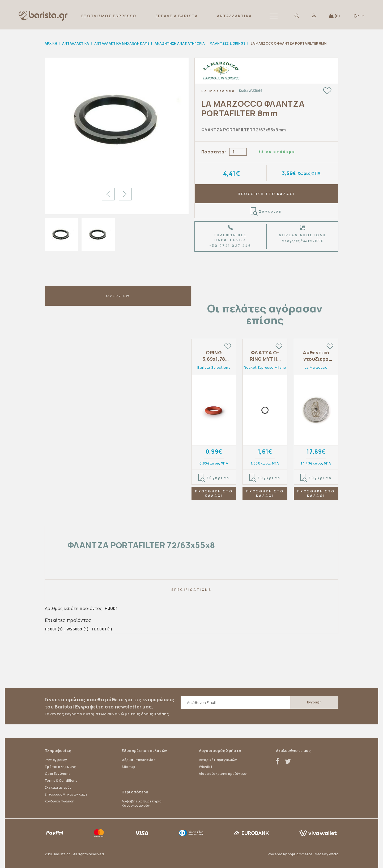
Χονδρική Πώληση (60, 801)
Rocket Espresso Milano (265, 367)
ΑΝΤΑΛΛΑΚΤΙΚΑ (234, 16)
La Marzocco (218, 91)
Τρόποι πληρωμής (60, 767)
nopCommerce (300, 854)
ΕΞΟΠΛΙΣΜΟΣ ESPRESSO (109, 16)
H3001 (51, 629)
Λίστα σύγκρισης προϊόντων (223, 774)
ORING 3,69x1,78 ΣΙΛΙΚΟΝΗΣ (214, 356)
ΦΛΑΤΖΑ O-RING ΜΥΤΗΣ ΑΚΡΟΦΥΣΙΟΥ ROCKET (265, 356)
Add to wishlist (327, 91)
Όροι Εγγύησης (58, 774)
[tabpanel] (214, 425)
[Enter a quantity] (238, 152)
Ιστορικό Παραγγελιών (218, 760)
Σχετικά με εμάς (58, 787)
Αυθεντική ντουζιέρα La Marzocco (316, 356)
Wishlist (206, 767)
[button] (274, 16)
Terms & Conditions (61, 781)
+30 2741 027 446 (230, 246)
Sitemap (128, 767)
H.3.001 (99, 629)
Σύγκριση (267, 212)
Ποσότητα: (214, 152)
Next (125, 194)
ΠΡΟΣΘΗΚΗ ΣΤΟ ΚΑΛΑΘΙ (266, 194)
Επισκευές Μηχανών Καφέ (66, 794)
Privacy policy (56, 760)
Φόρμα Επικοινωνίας (139, 760)
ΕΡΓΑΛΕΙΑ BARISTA (177, 16)
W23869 (74, 629)
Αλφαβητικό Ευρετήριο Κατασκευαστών (142, 803)
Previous (108, 194)
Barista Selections (214, 367)
